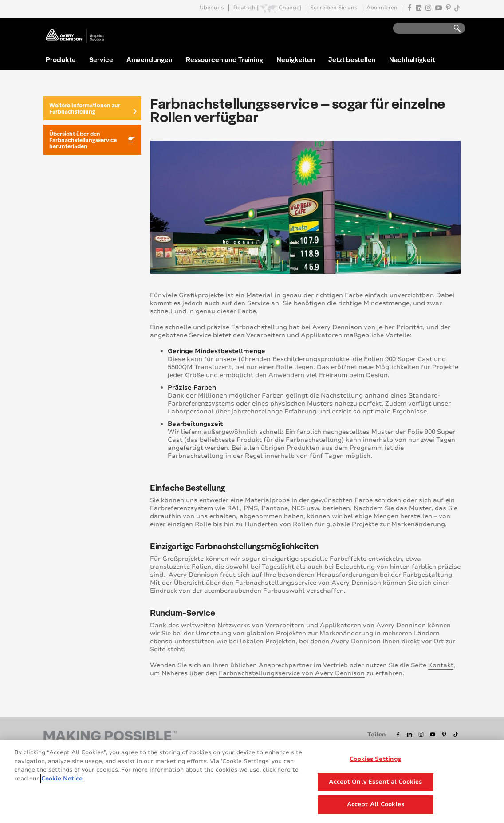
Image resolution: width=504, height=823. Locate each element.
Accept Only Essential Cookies (375, 783)
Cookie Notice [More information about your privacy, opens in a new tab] (62, 780)
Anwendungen (150, 59)
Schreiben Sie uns (334, 8)
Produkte (61, 59)
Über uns (212, 8)
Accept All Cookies (376, 806)
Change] (290, 8)
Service (101, 59)
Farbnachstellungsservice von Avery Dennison (292, 673)
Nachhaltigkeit (412, 59)
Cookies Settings (375, 760)
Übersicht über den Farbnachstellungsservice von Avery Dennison (278, 583)
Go (453, 29)
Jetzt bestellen (352, 59)
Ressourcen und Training (224, 59)
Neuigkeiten (296, 59)
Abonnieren (382, 8)
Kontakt (441, 665)
